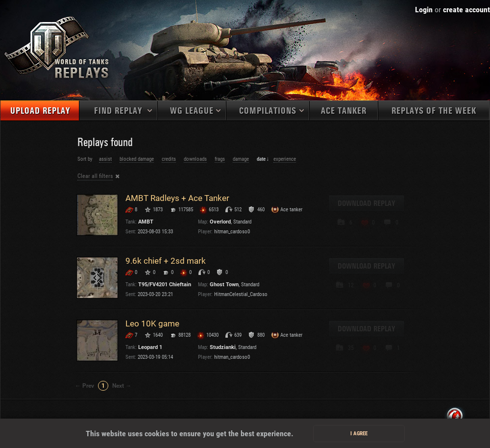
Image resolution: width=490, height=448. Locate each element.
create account (466, 10)
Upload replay (40, 111)
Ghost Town (224, 285)
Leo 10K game (152, 324)
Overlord (220, 222)
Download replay (367, 203)
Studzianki (223, 347)
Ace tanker (344, 111)
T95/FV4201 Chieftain (165, 285)
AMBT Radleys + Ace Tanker (177, 198)
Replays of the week (434, 111)
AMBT (146, 222)
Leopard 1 (150, 347)
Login (424, 10)
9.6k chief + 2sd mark (166, 261)
